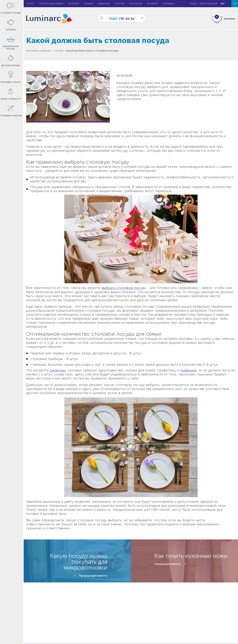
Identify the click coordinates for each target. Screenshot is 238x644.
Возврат (155, 4)
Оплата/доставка (53, 4)
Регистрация (208, 4)
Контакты (138, 4)
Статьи (122, 4)
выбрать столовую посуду (126, 288)
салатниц (59, 370)
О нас (32, 4)
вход (193, 4)
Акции (90, 4)
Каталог (76, 4)
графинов (190, 370)
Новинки (106, 4)
